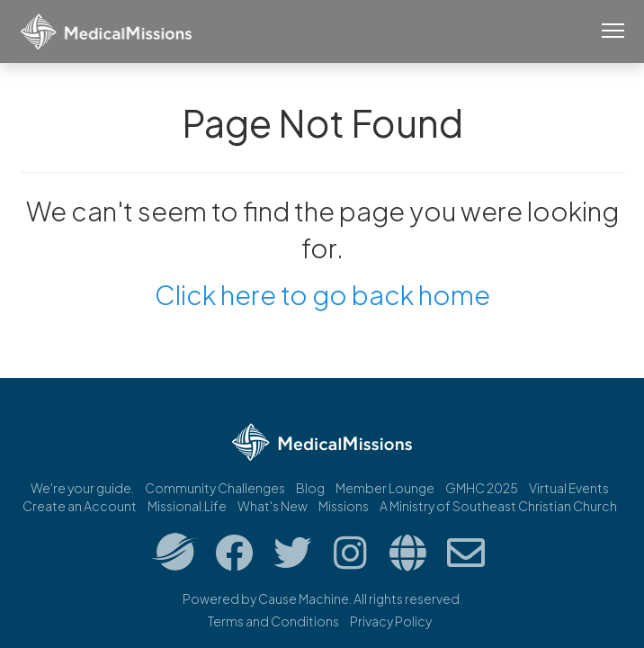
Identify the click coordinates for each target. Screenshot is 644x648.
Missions (344, 506)
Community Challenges (215, 488)
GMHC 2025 (482, 488)
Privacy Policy (391, 621)
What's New (273, 506)
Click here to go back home (322, 294)
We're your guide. (82, 488)
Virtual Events (569, 488)
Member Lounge (385, 488)
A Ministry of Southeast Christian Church (498, 506)
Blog (310, 488)
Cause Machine (304, 598)
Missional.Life (187, 506)
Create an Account (80, 506)
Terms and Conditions (273, 621)
